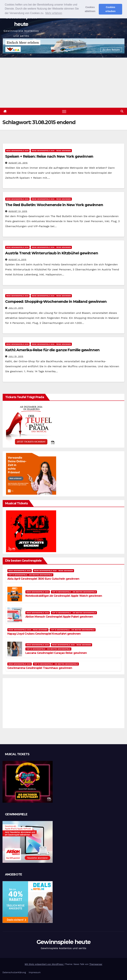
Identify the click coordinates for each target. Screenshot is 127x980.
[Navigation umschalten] (64, 111)
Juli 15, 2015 (16, 356)
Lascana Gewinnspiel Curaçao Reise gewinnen (56, 653)
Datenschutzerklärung (14, 972)
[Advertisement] (63, 83)
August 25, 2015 (18, 163)
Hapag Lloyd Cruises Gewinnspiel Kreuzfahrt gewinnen (44, 634)
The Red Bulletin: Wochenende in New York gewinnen (54, 205)
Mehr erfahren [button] (54, 13)
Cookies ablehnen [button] (90, 9)
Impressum (35, 972)
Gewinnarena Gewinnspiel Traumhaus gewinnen (40, 668)
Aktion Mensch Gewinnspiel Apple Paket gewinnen (59, 617)
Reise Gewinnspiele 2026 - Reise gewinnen (51, 151)
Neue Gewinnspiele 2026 (17, 151)
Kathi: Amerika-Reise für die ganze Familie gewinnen (52, 350)
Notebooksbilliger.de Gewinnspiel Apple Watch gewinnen (64, 596)
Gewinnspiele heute (63, 942)
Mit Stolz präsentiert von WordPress (44, 964)
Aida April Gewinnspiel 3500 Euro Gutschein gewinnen (43, 579)
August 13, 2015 (18, 211)
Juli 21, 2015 (16, 308)
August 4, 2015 (17, 260)
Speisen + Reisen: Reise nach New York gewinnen (49, 156)
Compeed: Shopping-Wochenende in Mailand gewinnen (56, 302)
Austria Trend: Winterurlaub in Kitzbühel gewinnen (52, 253)
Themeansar (96, 964)
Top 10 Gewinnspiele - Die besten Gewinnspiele (30, 575)
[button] (122, 111)
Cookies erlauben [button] (110, 9)
